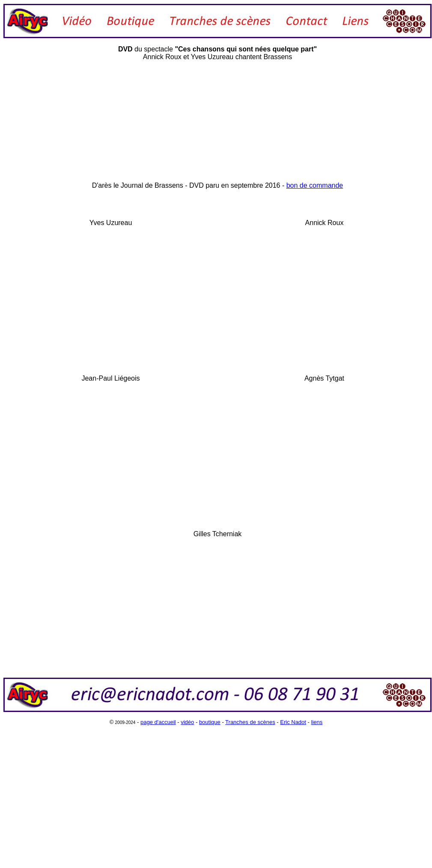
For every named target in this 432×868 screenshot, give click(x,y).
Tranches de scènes (250, 722)
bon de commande (315, 185)
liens (317, 722)
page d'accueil (158, 722)
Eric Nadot (293, 722)
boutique (210, 722)
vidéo (187, 722)
